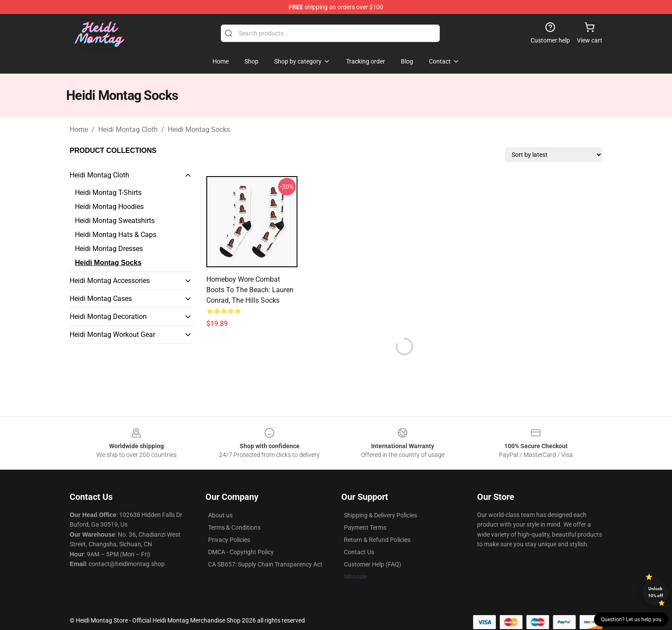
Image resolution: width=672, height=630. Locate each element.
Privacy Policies (229, 540)
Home (79, 129)
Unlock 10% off (656, 592)
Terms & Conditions (234, 527)
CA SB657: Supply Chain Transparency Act (265, 564)
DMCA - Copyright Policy (241, 552)
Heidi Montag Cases (101, 299)
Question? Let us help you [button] (631, 619)
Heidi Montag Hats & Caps (116, 235)
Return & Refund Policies (377, 540)
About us (220, 515)
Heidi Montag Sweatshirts (115, 221)
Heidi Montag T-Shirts (108, 193)
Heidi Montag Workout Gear (112, 334)
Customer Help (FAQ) (373, 564)
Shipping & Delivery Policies (380, 515)
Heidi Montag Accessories (110, 281)
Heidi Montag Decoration (108, 317)
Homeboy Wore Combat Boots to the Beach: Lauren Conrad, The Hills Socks (250, 290)
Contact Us (359, 552)
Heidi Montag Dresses (109, 249)
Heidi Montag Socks (199, 129)
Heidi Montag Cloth (128, 129)
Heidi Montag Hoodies (109, 207)
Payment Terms (365, 527)
